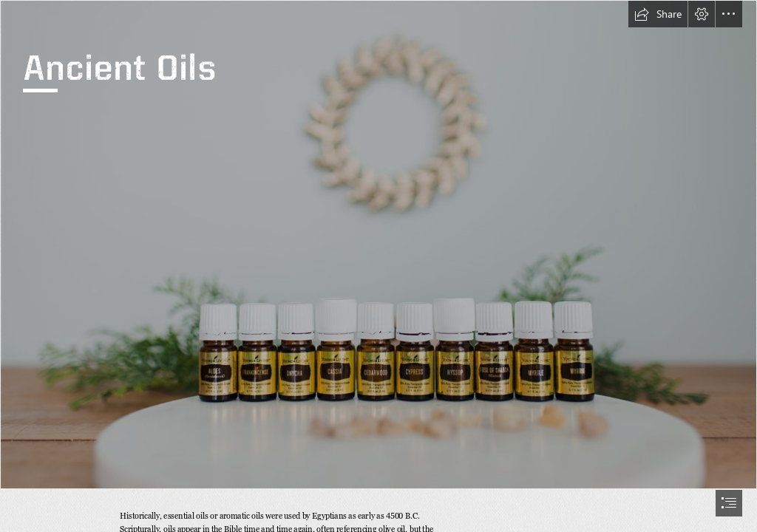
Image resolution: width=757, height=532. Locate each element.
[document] (378, 266)
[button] (658, 14)
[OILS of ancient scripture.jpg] (378, 245)
